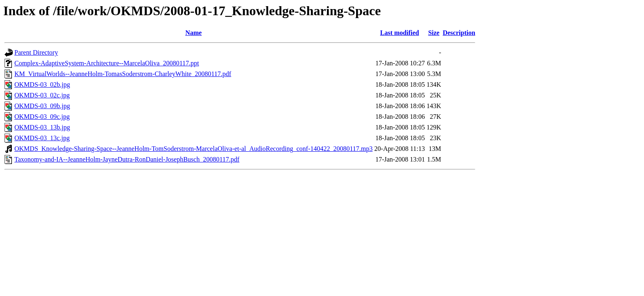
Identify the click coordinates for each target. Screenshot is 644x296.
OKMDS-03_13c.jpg (42, 138)
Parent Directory (36, 52)
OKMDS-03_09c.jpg (42, 117)
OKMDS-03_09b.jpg (42, 106)
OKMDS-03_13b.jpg (42, 127)
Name (193, 33)
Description (459, 33)
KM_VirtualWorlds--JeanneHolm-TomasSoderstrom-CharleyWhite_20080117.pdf (123, 74)
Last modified (400, 33)
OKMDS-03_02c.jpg (42, 95)
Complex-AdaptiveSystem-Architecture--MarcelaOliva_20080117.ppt (107, 63)
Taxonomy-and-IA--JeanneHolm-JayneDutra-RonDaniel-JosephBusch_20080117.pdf (127, 159)
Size (434, 33)
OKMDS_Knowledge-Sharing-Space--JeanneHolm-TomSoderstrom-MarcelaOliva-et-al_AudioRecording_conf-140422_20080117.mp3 (193, 149)
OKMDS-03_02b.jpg (42, 84)
